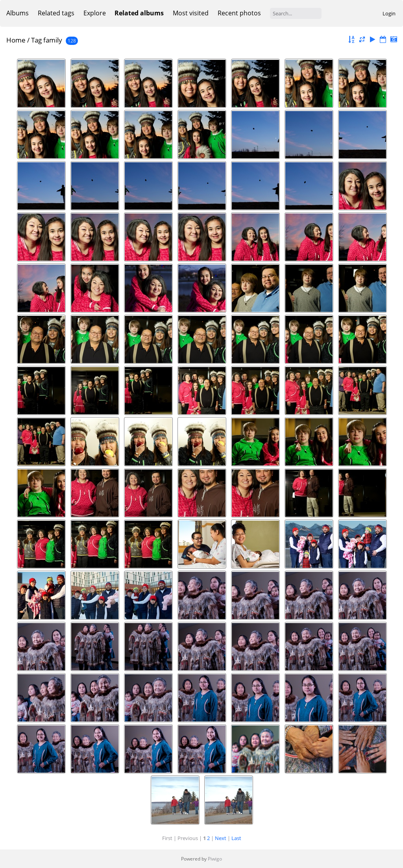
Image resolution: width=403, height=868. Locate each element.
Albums (18, 13)
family (53, 40)
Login (389, 13)
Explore (95, 13)
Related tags (56, 13)
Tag (36, 40)
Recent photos (239, 13)
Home (16, 40)
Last (236, 838)
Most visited (191, 13)
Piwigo (215, 859)
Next (221, 838)
